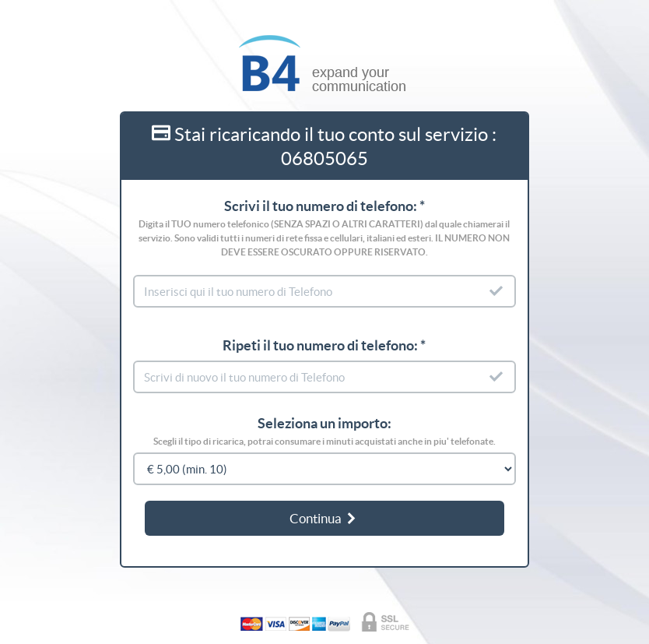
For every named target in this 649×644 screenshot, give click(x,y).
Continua (324, 518)
